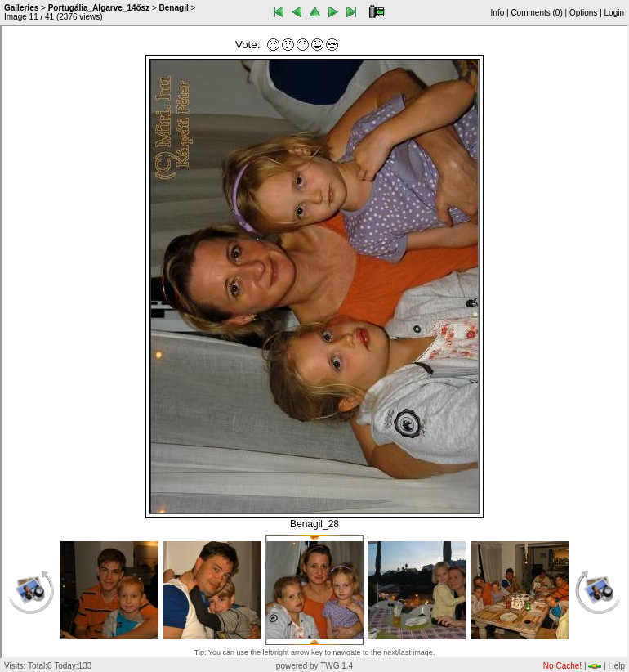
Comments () (536, 13)
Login (614, 13)
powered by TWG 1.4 (314, 666)
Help (616, 666)
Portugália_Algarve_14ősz (99, 8)
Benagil (174, 8)
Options (583, 13)
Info (498, 13)
